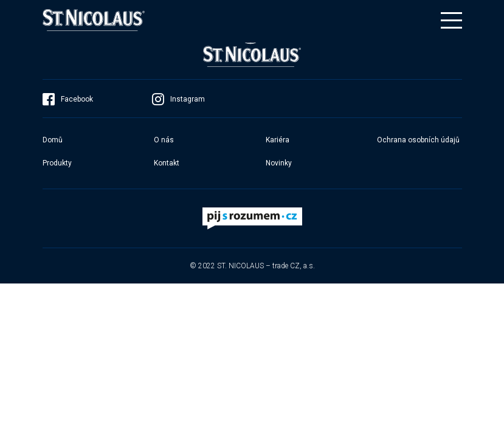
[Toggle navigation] (451, 20)
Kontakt (167, 163)
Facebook (68, 99)
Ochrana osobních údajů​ (418, 140)
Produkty (57, 163)
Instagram (178, 99)
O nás (164, 140)
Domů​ (53, 140)
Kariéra (278, 140)
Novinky (279, 163)
